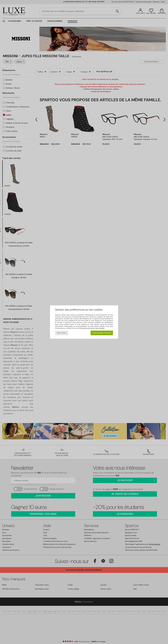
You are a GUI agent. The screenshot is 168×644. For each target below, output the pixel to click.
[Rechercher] (117, 11)
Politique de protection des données (91, 328)
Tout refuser (62, 333)
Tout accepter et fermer (102, 333)
